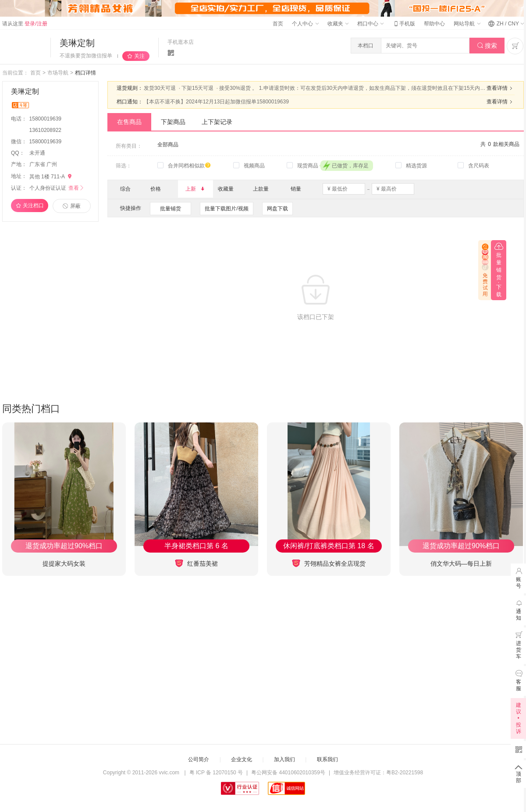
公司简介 (199, 759)
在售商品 (129, 122)
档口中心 (370, 24)
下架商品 (173, 122)
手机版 (404, 24)
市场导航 (58, 73)
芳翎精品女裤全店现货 (329, 563)
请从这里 (25, 24)
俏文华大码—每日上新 (461, 564)
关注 (139, 56)
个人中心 (305, 24)
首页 (278, 24)
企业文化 (242, 759)
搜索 (487, 46)
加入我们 (284, 759)
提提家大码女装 (64, 564)
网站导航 (467, 24)
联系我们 (327, 759)
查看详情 (501, 88)
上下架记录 (217, 122)
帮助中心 (434, 24)
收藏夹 (338, 24)
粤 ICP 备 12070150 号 (216, 773)
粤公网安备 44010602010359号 (288, 773)
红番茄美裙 (196, 563)
